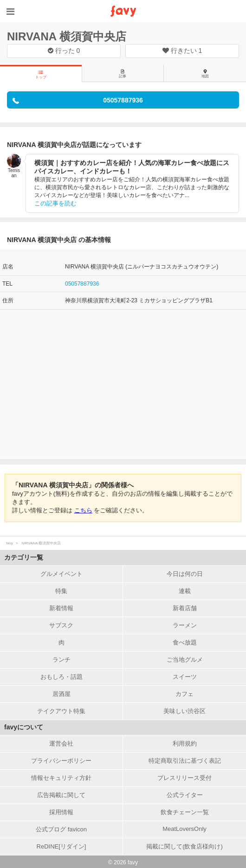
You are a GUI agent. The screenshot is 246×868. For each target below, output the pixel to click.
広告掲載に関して (61, 795)
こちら (83, 510)
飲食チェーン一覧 (185, 812)
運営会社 (61, 744)
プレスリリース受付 (184, 778)
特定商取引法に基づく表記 (185, 761)
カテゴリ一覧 (24, 557)
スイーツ (185, 677)
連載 (185, 591)
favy (10, 543)
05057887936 (82, 284)
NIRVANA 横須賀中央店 (67, 36)
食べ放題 (185, 642)
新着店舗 (185, 608)
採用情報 (61, 812)
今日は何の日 (185, 574)
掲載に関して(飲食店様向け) (184, 846)
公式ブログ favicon (61, 829)
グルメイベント (61, 574)
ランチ (61, 660)
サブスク (61, 625)
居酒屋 (61, 694)
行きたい (182, 51)
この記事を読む (55, 203)
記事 (123, 74)
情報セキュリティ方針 (61, 778)
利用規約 (185, 744)
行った (64, 51)
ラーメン (185, 625)
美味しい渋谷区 (184, 711)
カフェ (184, 694)
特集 (61, 591)
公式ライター (185, 795)
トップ (41, 75)
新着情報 (61, 608)
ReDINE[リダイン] (61, 846)
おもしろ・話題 (61, 677)
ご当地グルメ (185, 660)
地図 (205, 74)
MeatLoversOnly (184, 829)
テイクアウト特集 (61, 711)
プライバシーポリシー (61, 761)
